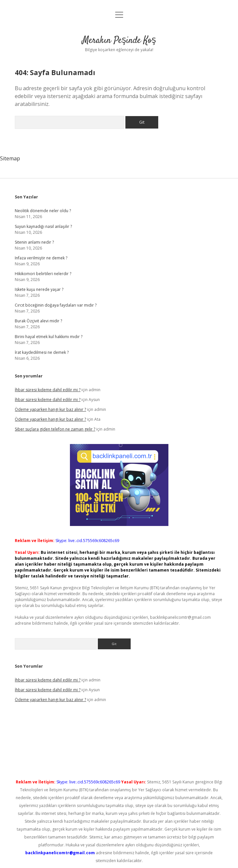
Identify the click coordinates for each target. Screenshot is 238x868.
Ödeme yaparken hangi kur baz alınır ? (50, 409)
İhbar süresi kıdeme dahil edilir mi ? (48, 390)
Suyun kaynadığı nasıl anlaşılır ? (43, 226)
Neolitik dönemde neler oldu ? (43, 211)
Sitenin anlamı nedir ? (34, 242)
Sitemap (10, 158)
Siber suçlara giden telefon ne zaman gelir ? (55, 429)
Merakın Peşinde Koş (119, 41)
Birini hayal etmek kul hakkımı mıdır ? (49, 337)
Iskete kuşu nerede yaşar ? (39, 289)
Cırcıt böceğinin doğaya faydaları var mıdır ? (56, 305)
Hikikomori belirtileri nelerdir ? (43, 274)
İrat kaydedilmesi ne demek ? (42, 352)
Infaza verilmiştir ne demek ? (41, 258)
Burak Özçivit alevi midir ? (38, 321)
